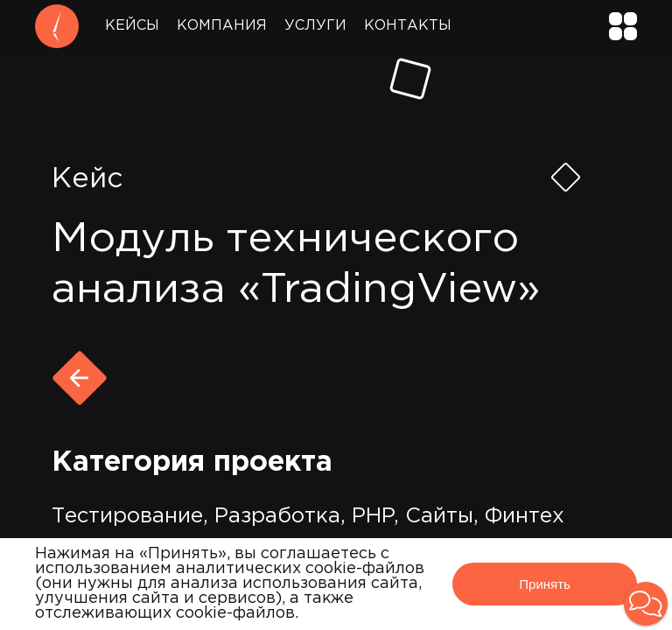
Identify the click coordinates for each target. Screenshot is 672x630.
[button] (646, 604)
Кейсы (132, 26)
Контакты (408, 26)
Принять (545, 584)
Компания (222, 26)
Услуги (315, 26)
